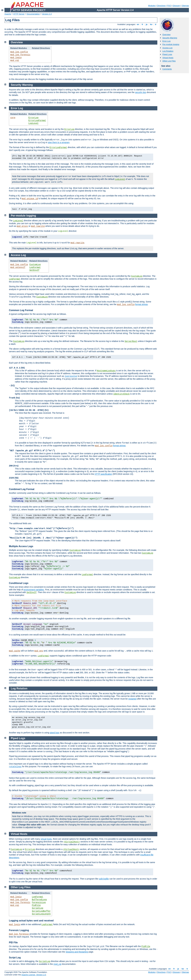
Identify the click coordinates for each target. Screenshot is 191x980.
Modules (152, 6)
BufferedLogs (39, 900)
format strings (141, 304)
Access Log (167, 48)
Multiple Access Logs (21, 546)
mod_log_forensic (20, 55)
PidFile (36, 905)
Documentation (33, 14)
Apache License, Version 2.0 (34, 975)
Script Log (15, 958)
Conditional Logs (19, 583)
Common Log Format (21, 310)
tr (156, 24)
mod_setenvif (18, 267)
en (138, 24)
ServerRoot (131, 341)
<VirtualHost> (72, 842)
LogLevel (33, 123)
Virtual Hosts (168, 58)
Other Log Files (169, 61)
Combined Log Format (22, 489)
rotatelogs (15, 767)
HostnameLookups (106, 371)
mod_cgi (15, 60)
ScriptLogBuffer (41, 911)
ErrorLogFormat (37, 120)
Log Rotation (168, 51)
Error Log (166, 41)
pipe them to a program (59, 142)
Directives (161, 6)
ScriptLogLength (41, 914)
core (13, 118)
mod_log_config (19, 52)
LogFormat (35, 267)
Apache (8, 14)
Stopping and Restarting (77, 952)
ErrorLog (33, 118)
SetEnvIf (34, 270)
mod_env (39, 651)
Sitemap (185, 6)
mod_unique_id (30, 199)
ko (151, 24)
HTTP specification (103, 474)
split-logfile (104, 879)
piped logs (55, 733)
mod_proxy (22, 226)
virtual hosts (46, 839)
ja (147, 24)
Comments (167, 69)
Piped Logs (167, 54)
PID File (13, 942)
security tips (141, 92)
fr (143, 24)
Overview (166, 35)
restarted (132, 699)
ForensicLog (39, 902)
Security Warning (170, 38)
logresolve (71, 376)
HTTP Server (19, 14)
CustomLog (35, 265)
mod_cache (15, 651)
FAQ (169, 6)
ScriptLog (38, 908)
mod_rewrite (38, 226)
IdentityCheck (121, 394)
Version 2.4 (47, 14)
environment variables (34, 590)
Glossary (176, 6)
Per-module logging (171, 44)
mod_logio (16, 58)
